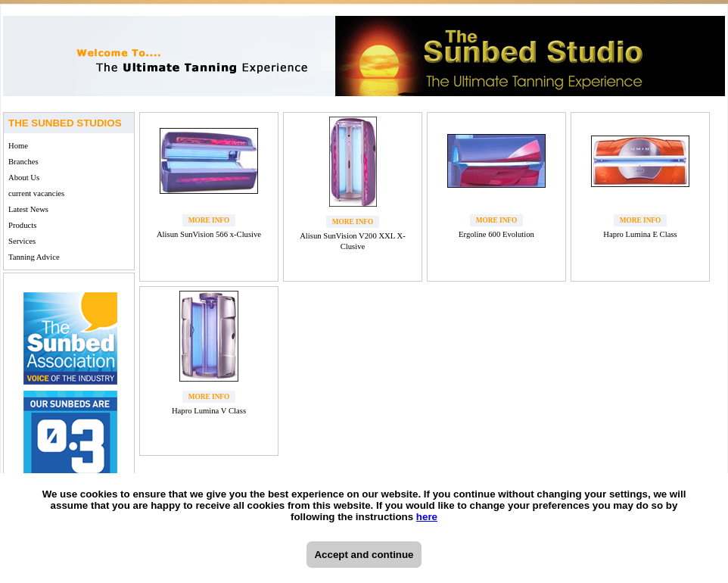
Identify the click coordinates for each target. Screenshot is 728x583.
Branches (23, 162)
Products (22, 225)
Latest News (28, 209)
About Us (24, 178)
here (427, 517)
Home (18, 146)
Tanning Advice (34, 257)
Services (22, 241)
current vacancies (36, 193)
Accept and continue (364, 555)
